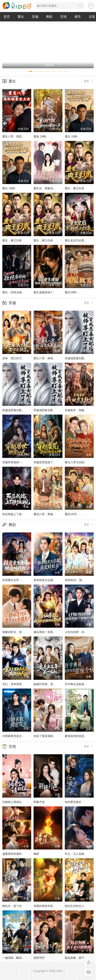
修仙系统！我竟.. (44, 632)
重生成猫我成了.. (44, 292)
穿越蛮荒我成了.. (44, 462)
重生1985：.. (73, 292)
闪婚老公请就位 (12, 802)
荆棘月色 (39, 802)
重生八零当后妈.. (75, 462)
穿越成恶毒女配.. (75, 358)
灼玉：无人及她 (74, 854)
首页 (7, 17)
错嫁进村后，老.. (13, 632)
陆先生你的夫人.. (75, 906)
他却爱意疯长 (73, 802)
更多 (89, 81)
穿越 (35, 17)
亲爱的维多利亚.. (44, 906)
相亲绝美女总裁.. (44, 580)
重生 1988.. (72, 137)
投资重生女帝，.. (13, 580)
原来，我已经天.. (13, 358)
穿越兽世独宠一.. (13, 462)
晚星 (36, 854)
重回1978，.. (73, 514)
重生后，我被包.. (44, 188)
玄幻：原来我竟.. (13, 684)
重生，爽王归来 (74, 188)
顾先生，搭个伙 (12, 906)
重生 (21, 17)
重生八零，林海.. (44, 358)
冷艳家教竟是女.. (13, 736)
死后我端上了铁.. (13, 514)
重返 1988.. (41, 137)
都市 (78, 17)
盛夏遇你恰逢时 (12, 854)
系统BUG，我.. (74, 580)
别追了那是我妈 (43, 736)
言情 (63, 17)
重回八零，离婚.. (44, 514)
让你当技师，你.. (75, 632)
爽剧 (49, 17)
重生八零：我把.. (13, 137)
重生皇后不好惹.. (75, 241)
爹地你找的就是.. (75, 736)
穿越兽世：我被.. (75, 410)
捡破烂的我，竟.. (44, 684)
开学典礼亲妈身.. (75, 684)
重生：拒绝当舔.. (13, 292)
